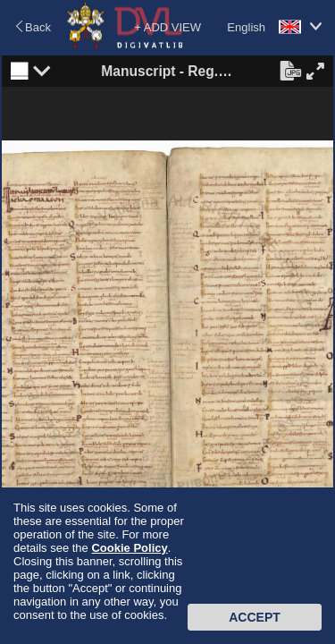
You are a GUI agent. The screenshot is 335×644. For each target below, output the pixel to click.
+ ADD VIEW (167, 27)
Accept (255, 617)
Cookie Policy (129, 548)
